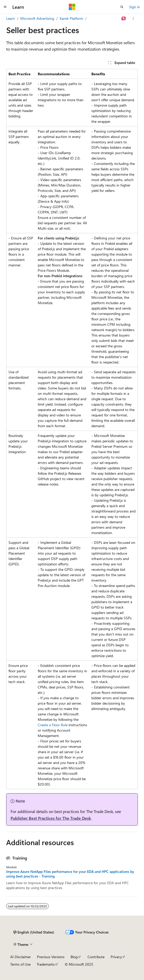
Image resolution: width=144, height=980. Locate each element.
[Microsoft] (72, 7)
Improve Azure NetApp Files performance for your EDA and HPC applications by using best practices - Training (70, 874)
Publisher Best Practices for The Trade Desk (51, 818)
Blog (74, 957)
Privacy (116, 957)
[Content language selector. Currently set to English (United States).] (34, 932)
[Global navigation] (5, 7)
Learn (11, 18)
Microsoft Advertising (37, 18)
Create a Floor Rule (53, 725)
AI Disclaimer (21, 957)
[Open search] (122, 7)
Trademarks (46, 964)
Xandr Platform (71, 18)
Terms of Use (20, 964)
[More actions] (133, 18)
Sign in (135, 7)
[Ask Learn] (124, 18)
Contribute (96, 957)
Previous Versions (51, 957)
